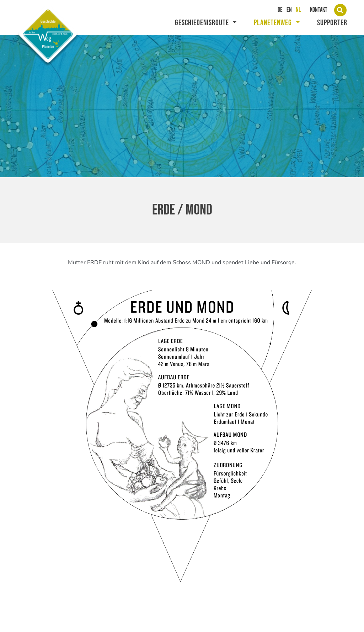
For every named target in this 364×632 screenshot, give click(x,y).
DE (280, 10)
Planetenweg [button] (274, 23)
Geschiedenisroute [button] (203, 23)
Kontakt (319, 10)
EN (289, 10)
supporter (332, 23)
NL (298, 10)
